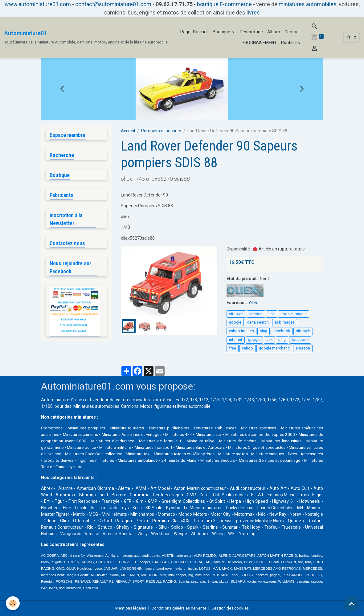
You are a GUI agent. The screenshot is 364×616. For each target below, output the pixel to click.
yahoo (247, 348)
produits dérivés (205, 460)
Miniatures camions (110, 434)
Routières (290, 43)
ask (272, 314)
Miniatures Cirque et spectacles (75, 454)
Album (274, 32)
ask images (285, 322)
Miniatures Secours (94, 467)
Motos (146, 406)
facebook (282, 331)
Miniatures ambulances (230, 428)
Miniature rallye (261, 441)
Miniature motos (86, 460)
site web (236, 314)
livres (253, 12)
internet (256, 314)
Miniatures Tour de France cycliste (219, 467)
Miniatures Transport (239, 447)
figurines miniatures (245, 460)
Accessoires (173, 460)
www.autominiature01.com (38, 4)
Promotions (52, 428)
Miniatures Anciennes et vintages (167, 434)
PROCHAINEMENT (259, 43)
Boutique (222, 32)
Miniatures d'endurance (169, 441)
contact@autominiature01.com (113, 4)
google (235, 322)
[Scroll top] (352, 604)
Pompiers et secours (161, 131)
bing (264, 331)
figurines (163, 406)
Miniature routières (134, 428)
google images (294, 314)
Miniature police (156, 447)
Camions (130, 406)
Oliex (254, 303)
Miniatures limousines (63, 447)
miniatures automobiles (308, 4)
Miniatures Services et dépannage (150, 467)
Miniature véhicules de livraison (143, 454)
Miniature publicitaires (180, 428)
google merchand (274, 348)
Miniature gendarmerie (112, 447)
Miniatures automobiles (96, 406)
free (233, 348)
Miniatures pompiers (90, 428)
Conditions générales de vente (179, 608)
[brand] (86, 37)
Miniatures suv (252, 434)
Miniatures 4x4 (219, 434)
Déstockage (251, 32)
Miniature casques (124, 460)
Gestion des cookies (233, 608)
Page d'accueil (194, 32)
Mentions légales (128, 608)
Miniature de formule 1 (219, 441)
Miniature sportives (278, 428)
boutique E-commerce (224, 4)
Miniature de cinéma (300, 441)
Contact (292, 32)
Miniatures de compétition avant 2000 (105, 441)
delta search (258, 322)
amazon (303, 348)
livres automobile (194, 406)
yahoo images (241, 331)
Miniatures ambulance (292, 460)
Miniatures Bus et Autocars (292, 447)
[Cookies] (13, 603)
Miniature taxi (262, 454)
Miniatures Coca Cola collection (212, 454)
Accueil (128, 131)
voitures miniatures (135, 400)
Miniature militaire (195, 447)
